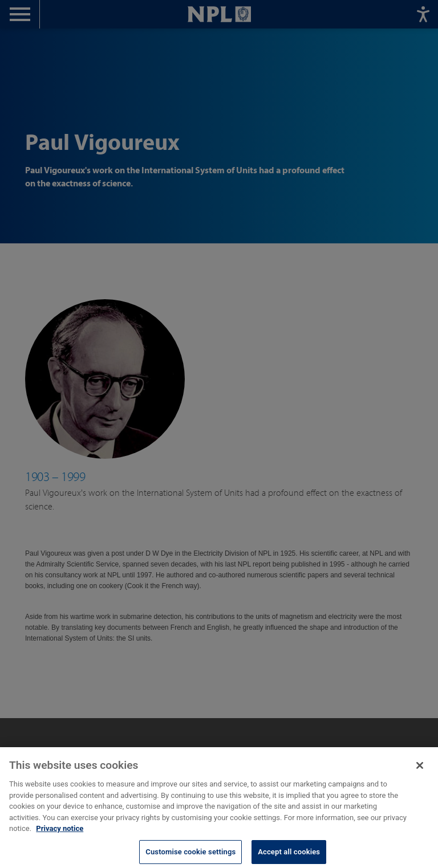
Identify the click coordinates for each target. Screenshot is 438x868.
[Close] (420, 773)
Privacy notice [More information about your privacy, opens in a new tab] (60, 836)
